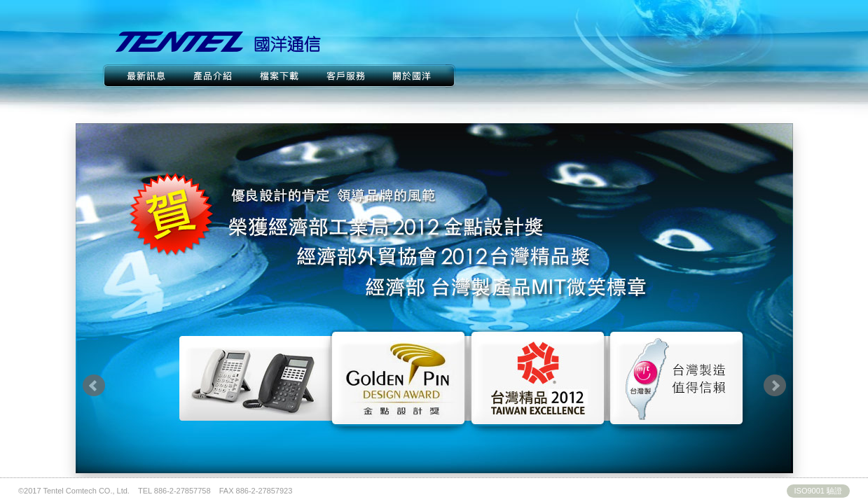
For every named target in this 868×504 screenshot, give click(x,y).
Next (775, 386)
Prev (94, 386)
